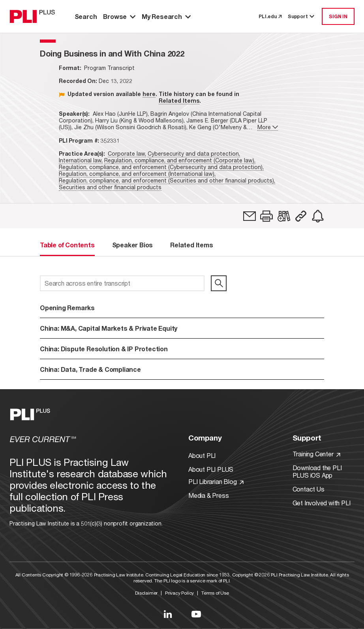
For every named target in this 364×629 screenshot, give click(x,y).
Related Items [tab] (191, 245)
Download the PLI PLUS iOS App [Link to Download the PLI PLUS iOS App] (317, 471)
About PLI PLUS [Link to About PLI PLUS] (211, 469)
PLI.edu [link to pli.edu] (270, 16)
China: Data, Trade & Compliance (90, 369)
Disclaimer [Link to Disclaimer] (146, 593)
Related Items (179, 101)
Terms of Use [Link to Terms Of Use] (215, 593)
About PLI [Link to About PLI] (202, 455)
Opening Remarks (67, 308)
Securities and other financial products (110, 187)
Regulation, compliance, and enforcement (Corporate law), (180, 160)
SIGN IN (338, 16)
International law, (81, 160)
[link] (250, 216)
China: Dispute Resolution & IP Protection (104, 349)
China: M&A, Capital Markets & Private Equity (109, 328)
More (268, 127)
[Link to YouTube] (196, 614)
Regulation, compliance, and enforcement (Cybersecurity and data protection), (161, 167)
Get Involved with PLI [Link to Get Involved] (322, 503)
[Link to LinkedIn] (168, 614)
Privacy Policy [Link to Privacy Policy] (179, 593)
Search (86, 16)
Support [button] (302, 16)
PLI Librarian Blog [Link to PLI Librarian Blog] (216, 481)
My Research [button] (166, 16)
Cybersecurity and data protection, (194, 153)
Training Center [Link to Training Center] (317, 454)
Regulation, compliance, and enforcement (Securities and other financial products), (167, 180)
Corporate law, (127, 153)
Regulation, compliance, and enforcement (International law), (137, 174)
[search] (219, 283)
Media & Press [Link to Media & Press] (208, 495)
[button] (266, 216)
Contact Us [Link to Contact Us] (309, 489)
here (149, 94)
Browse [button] (119, 16)
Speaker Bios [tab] (133, 245)
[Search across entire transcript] (122, 283)
